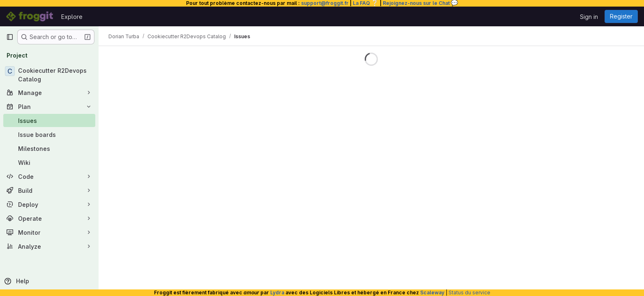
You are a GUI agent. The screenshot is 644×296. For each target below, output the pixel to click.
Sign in (589, 17)
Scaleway (432, 293)
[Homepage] (30, 16)
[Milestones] (49, 148)
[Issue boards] (49, 134)
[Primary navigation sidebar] (10, 37)
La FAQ (366, 3)
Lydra (277, 293)
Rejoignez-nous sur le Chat (421, 3)
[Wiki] (49, 162)
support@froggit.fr (325, 3)
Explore (72, 17)
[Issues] (49, 120)
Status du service (469, 293)
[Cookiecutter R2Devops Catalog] (49, 75)
